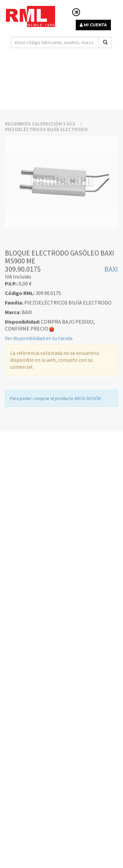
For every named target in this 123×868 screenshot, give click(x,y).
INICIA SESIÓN (88, 434)
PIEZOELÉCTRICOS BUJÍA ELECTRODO (46, 164)
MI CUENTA (93, 25)
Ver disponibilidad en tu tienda (39, 373)
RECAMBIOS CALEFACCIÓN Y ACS (43, 159)
